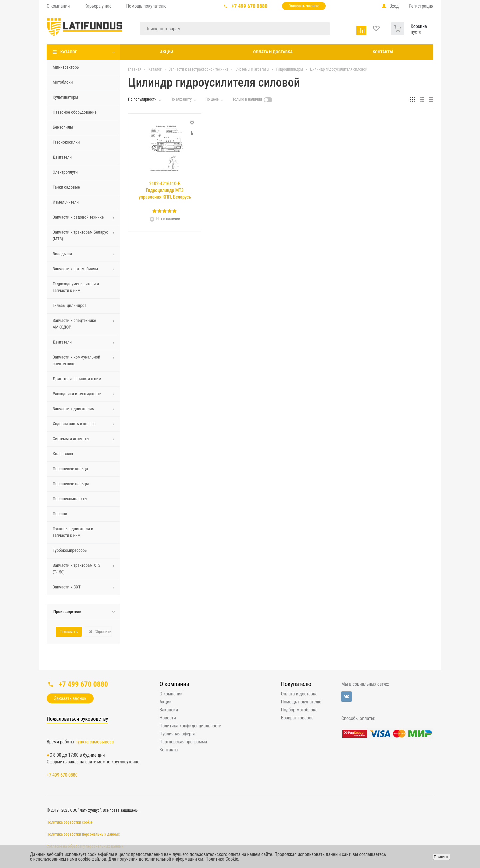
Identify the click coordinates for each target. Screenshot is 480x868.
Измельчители (66, 202)
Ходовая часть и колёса (74, 424)
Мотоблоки (63, 82)
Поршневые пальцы (71, 484)
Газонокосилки (66, 142)
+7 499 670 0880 (250, 6)
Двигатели (62, 157)
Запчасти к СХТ (67, 587)
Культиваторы (65, 97)
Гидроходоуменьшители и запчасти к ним (76, 287)
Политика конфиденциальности (191, 726)
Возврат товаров (297, 718)
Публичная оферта (177, 734)
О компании (174, 684)
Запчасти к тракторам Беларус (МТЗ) (80, 235)
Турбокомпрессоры (70, 550)
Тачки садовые (66, 187)
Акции (166, 52)
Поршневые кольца (70, 469)
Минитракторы (66, 67)
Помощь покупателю (301, 702)
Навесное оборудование (75, 112)
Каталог (69, 52)
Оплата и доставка (273, 52)
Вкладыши (62, 254)
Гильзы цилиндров (70, 305)
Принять (441, 857)
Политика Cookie (222, 859)
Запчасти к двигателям (74, 409)
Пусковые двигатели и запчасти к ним (73, 532)
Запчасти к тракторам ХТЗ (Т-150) (76, 569)
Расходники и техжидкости (77, 394)
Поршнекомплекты (70, 499)
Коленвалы (63, 454)
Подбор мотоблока (299, 710)
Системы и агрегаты (71, 439)
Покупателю (296, 684)
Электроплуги (65, 172)
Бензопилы (63, 127)
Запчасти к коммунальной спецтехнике (76, 360)
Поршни (60, 514)
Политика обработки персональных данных (83, 834)
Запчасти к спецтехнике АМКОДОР (74, 324)
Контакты (383, 52)
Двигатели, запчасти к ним (77, 379)
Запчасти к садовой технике (78, 217)
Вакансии (169, 710)
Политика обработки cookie (69, 822)
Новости (168, 718)
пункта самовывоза (94, 742)
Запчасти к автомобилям (75, 269)
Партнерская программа (183, 742)
